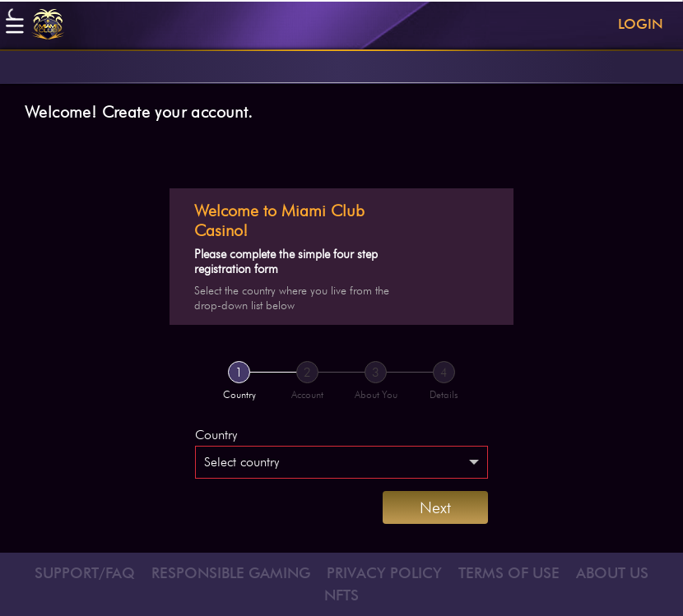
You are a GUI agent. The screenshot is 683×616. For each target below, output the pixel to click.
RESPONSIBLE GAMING (231, 573)
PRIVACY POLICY (384, 573)
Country (216, 435)
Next (435, 507)
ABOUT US (612, 573)
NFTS (341, 595)
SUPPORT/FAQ (85, 573)
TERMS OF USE (509, 573)
